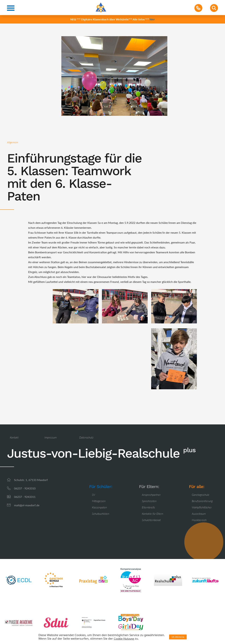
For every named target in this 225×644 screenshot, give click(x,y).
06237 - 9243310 (25, 488)
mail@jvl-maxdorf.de (27, 505)
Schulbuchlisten (101, 514)
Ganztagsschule (201, 495)
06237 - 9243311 (25, 497)
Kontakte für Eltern (152, 514)
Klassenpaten (99, 507)
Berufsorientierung (202, 501)
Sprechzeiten (149, 501)
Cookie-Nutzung (124, 638)
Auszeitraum (199, 514)
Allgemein (12, 142)
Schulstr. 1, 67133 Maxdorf (31, 480)
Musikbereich (199, 520)
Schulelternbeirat (151, 520)
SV (94, 495)
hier (152, 19)
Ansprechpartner (151, 495)
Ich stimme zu (178, 637)
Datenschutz (86, 437)
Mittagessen (99, 501)
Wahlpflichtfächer (202, 507)
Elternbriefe (148, 507)
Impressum (51, 437)
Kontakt (14, 437)
